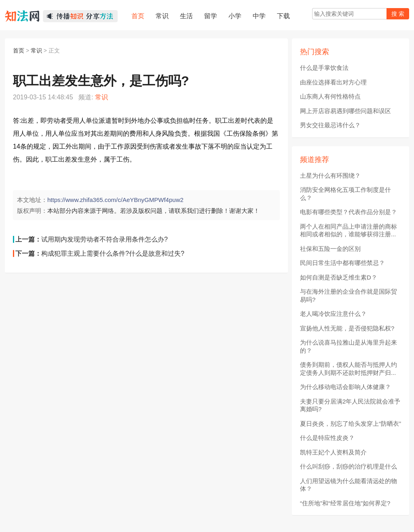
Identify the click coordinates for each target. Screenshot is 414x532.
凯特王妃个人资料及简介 (333, 452)
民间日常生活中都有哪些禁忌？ (342, 263)
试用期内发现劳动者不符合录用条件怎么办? (105, 239)
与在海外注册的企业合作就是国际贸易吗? (349, 295)
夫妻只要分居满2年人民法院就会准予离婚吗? (350, 405)
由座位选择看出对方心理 (333, 82)
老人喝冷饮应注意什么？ (333, 314)
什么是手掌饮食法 (324, 68)
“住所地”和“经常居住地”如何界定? (345, 503)
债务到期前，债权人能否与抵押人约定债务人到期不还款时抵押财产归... (349, 369)
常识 (36, 50)
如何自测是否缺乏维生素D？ (339, 277)
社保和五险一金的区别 (330, 249)
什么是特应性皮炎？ (327, 438)
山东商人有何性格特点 (330, 96)
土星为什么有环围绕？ (330, 176)
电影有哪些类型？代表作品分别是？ (349, 212)
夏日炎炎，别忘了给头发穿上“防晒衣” (351, 424)
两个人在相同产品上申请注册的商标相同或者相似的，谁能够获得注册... (349, 230)
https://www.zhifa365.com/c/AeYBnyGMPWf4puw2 (115, 200)
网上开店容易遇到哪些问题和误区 (345, 111)
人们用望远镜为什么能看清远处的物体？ (349, 485)
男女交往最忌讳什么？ (330, 125)
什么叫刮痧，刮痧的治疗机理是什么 (349, 466)
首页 (19, 50)
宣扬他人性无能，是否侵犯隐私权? (347, 328)
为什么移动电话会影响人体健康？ (345, 387)
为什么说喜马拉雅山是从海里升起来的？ (349, 346)
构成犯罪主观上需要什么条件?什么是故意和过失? (113, 253)
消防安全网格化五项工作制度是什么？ (345, 194)
